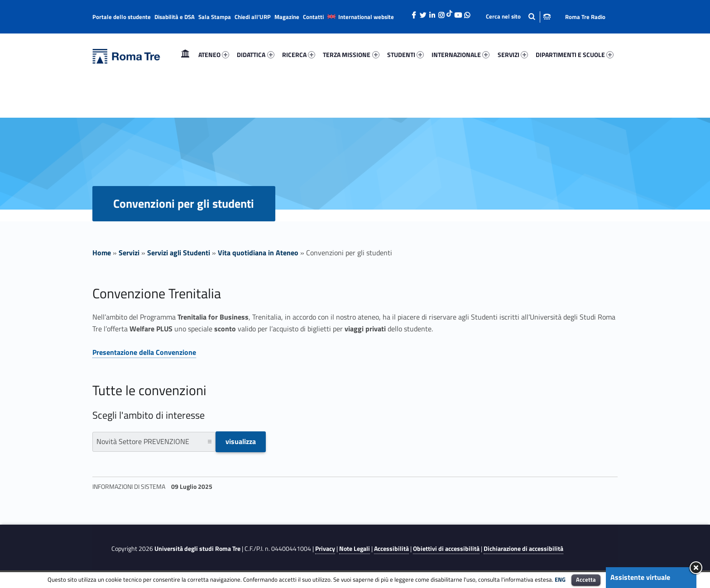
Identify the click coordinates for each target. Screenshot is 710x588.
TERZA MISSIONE (351, 55)
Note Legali (355, 549)
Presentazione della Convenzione (144, 352)
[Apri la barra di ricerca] (518, 17)
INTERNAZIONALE (461, 55)
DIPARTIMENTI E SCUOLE (575, 55)
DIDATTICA (255, 55)
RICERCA (299, 55)
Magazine (287, 17)
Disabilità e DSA (175, 17)
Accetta (586, 579)
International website (366, 17)
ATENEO (214, 55)
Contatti (313, 17)
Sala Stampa (215, 17)
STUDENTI (405, 55)
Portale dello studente (122, 17)
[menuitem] (185, 55)
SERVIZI (513, 55)
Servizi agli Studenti (179, 253)
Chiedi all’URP (253, 17)
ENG (560, 579)
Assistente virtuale (640, 577)
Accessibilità (391, 549)
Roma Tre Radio (585, 17)
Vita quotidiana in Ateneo (258, 253)
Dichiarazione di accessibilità (523, 549)
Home (185, 55)
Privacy (325, 549)
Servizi (129, 253)
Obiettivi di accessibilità (446, 549)
